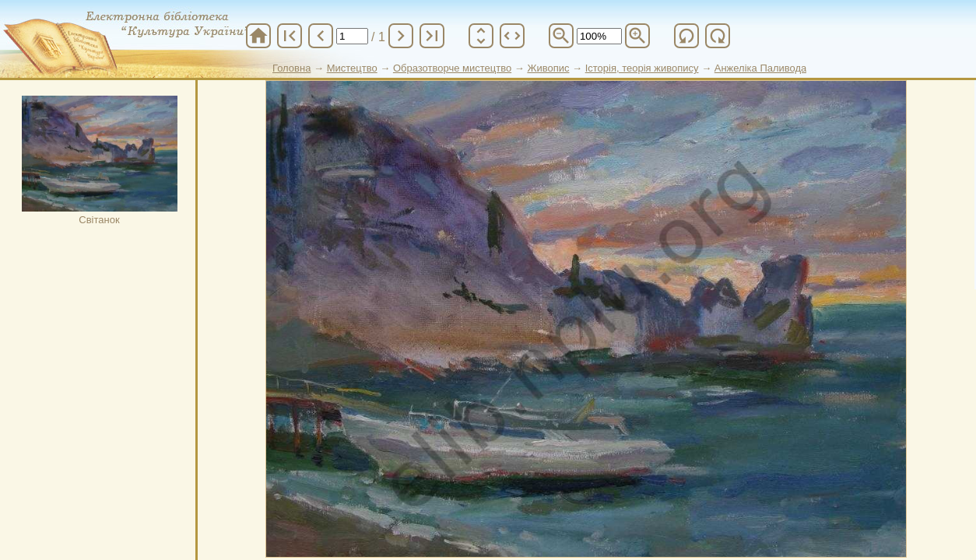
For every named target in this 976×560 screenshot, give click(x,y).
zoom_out (561, 36)
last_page (432, 36)
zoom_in (637, 36)
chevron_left (321, 36)
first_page (290, 36)
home (258, 36)
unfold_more (481, 36)
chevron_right (401, 36)
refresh (686, 36)
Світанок (100, 161)
